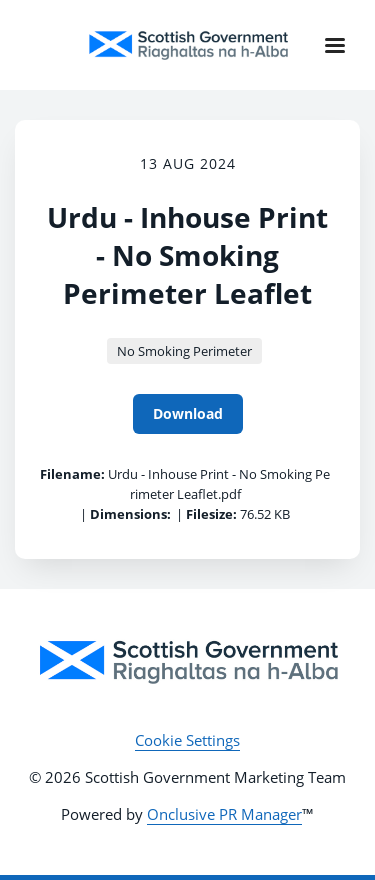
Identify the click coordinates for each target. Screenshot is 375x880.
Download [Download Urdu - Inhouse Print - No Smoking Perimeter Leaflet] (188, 413)
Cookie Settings (187, 740)
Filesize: (211, 514)
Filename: (72, 474)
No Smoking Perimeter (184, 351)
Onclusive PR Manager (224, 814)
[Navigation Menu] (335, 45)
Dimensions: (130, 514)
